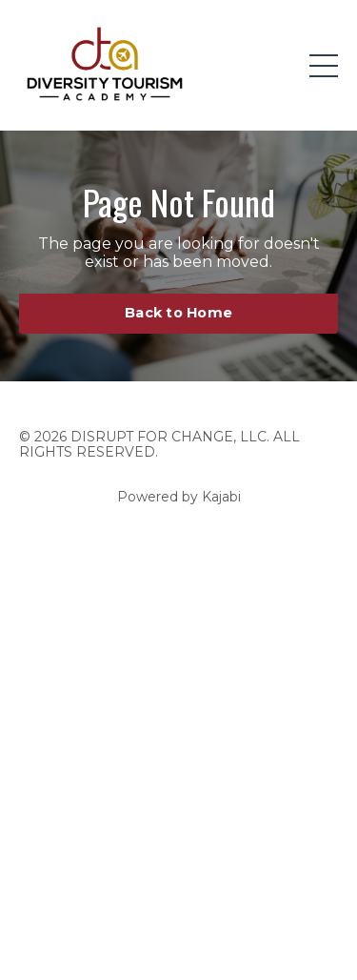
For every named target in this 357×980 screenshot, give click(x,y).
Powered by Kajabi (179, 497)
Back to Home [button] (178, 313)
